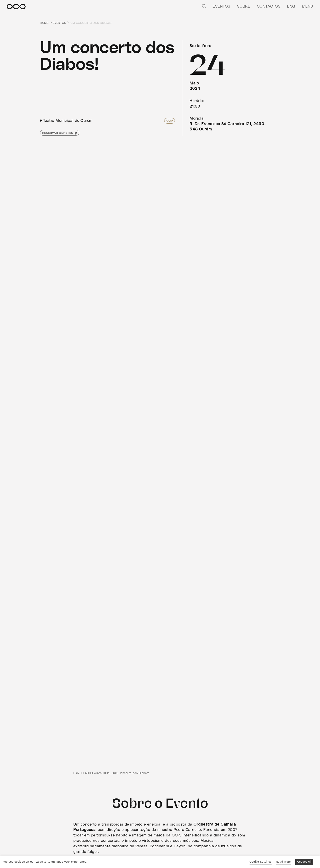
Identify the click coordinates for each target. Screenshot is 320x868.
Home (44, 23)
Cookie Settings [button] (261, 862)
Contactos (269, 6)
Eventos (222, 6)
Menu (308, 6)
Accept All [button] (304, 862)
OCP (170, 121)
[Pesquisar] (204, 6)
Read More (283, 862)
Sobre (244, 6)
